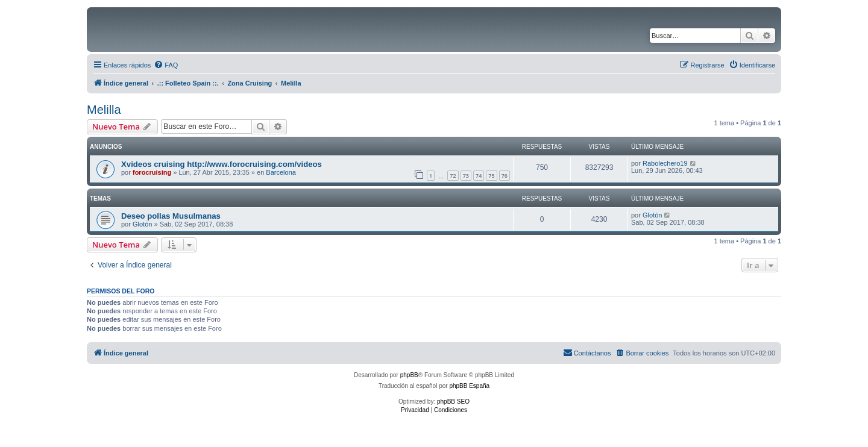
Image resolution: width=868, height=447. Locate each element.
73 (466, 176)
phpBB (409, 375)
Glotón (142, 224)
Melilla (104, 110)
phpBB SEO (453, 402)
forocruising (152, 172)
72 (453, 176)
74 (479, 176)
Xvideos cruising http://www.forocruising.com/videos (222, 164)
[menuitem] (166, 65)
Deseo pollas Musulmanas (171, 216)
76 (505, 176)
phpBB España (469, 386)
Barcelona (281, 172)
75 (491, 176)
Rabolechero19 (665, 163)
